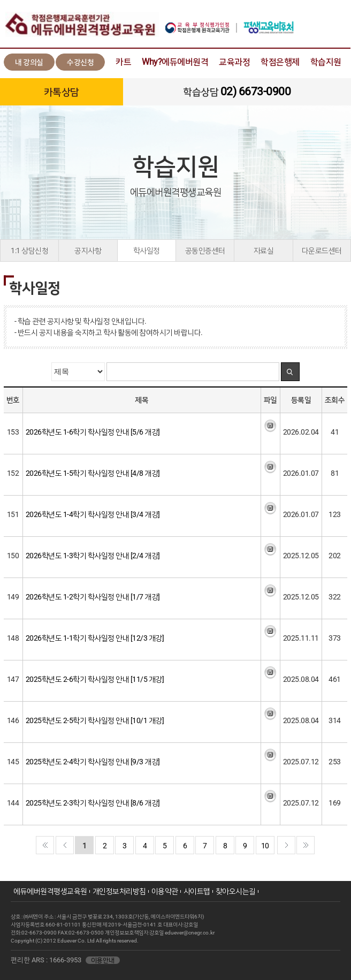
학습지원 (326, 62)
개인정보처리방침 (119, 891)
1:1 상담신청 (29, 250)
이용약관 (165, 891)
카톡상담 (62, 92)
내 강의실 (29, 62)
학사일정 (147, 250)
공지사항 (88, 250)
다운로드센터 (322, 250)
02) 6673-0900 (256, 92)
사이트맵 (197, 891)
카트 (123, 62)
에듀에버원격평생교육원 (50, 891)
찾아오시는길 (236, 891)
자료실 (264, 250)
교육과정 (234, 62)
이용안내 (103, 960)
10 (265, 846)
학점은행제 (280, 62)
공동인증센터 (205, 250)
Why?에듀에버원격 (175, 62)
